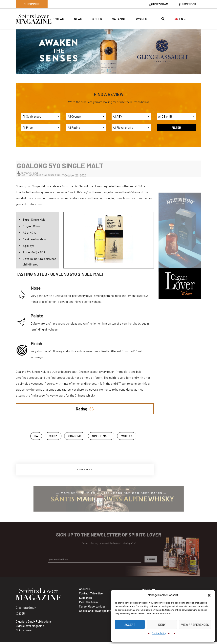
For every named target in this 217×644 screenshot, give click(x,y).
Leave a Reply (85, 469)
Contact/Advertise (91, 593)
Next (204, 51)
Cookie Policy (159, 633)
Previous (13, 51)
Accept (130, 625)
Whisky (127, 436)
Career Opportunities (92, 606)
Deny (162, 625)
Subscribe (32, 4)
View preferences (195, 625)
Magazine (119, 19)
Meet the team (88, 602)
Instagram (160, 4)
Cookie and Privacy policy (95, 611)
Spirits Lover (24, 630)
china (53, 436)
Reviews (58, 19)
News (78, 19)
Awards (141, 19)
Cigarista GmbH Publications (34, 621)
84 (36, 436)
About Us (85, 589)
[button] (209, 595)
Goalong (75, 436)
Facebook (189, 4)
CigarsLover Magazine (30, 626)
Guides (97, 19)
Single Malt (101, 436)
